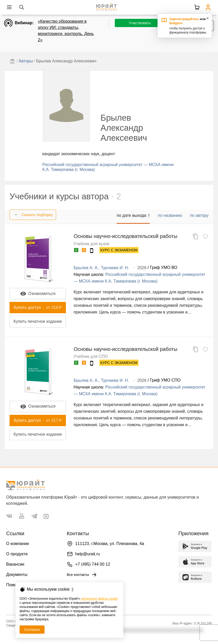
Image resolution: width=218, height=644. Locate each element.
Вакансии (15, 564)
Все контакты (82, 575)
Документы (17, 575)
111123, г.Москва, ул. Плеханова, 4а (110, 544)
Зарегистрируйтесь (184, 19)
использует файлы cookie (100, 599)
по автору (199, 215)
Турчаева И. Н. (115, 268)
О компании (18, 544)
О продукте (17, 554)
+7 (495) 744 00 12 (93, 564)
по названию (170, 215)
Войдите (176, 23)
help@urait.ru (88, 554)
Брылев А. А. (86, 268)
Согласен (32, 630)
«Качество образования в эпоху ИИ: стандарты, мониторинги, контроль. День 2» (66, 31)
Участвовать (140, 23)
